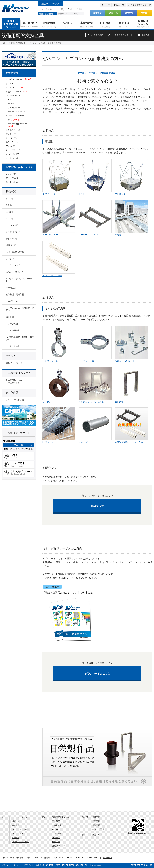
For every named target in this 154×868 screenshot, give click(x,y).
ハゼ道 (13, 120)
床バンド (10, 219)
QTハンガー (11, 146)
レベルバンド (12, 225)
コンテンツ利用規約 (20, 842)
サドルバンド (12, 239)
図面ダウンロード (14, 363)
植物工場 (56, 842)
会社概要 (97, 13)
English (71, 9)
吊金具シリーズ (13, 130)
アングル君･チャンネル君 (91, 402)
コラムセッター (13, 108)
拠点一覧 (113, 13)
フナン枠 (10, 104)
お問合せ (145, 13)
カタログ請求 (97, 35)
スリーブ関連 (12, 324)
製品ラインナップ (50, 4)
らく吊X (9, 84)
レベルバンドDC (13, 95)
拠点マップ (97, 506)
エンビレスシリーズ (19, 79)
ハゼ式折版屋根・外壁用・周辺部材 (20, 338)
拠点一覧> (107, 858)
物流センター (98, 835)
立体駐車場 (57, 825)
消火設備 (10, 317)
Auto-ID (55, 829)
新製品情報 (12, 73)
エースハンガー (13, 158)
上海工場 (96, 825)
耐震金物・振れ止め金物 (19, 167)
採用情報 (129, 13)
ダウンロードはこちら (97, 674)
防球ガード (48, 442)
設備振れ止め (12, 301)
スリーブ (83, 442)
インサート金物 (13, 346)
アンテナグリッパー (15, 116)
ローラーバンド (13, 265)
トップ (106, 5)
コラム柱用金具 (13, 330)
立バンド (10, 212)
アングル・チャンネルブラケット (20, 280)
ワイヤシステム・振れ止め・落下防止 (20, 309)
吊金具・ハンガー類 (125, 361)
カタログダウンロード (139, 5)
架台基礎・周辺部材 (15, 294)
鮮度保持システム (60, 846)
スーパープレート (14, 138)
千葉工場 (96, 817)
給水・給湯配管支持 (15, 252)
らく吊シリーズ (50, 361)
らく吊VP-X (15, 87)
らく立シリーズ (86, 361)
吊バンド (10, 198)
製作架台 (119, 402)
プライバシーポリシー (11, 865)
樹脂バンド (11, 245)
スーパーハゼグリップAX (17, 125)
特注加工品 (11, 288)
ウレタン (10, 259)
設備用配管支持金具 (17, 43)
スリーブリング (13, 150)
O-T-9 (8, 100)
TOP (3, 43)
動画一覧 (119, 5)
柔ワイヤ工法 (12, 142)
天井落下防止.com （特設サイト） (14, 382)
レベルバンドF (12, 154)
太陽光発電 (57, 833)
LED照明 (56, 838)
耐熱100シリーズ (18, 92)
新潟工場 (96, 821)
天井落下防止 (58, 821)
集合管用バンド (13, 232)
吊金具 (9, 205)
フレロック (11, 134)
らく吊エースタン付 (15, 400)
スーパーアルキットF (15, 112)
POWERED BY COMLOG (142, 865)
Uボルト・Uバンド (14, 272)
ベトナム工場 (98, 829)
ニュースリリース (19, 817)
